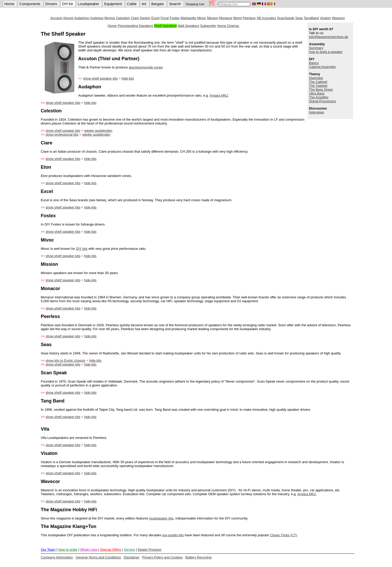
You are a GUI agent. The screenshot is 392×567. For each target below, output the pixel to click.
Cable (132, 4)
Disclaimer (131, 557)
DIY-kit (67, 4)
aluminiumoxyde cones (146, 67)
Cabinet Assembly (322, 67)
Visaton (325, 18)
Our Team (48, 550)
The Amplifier (319, 97)
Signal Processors (322, 101)
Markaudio (189, 18)
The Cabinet (318, 82)
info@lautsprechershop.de (329, 37)
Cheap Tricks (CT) (283, 535)
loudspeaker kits (161, 518)
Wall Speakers (188, 26)
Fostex (175, 18)
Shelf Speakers (165, 26)
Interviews (317, 112)
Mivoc (202, 18)
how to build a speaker (326, 52)
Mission (213, 18)
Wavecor (338, 18)
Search (175, 4)
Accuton (56, 18)
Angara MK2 (219, 95)
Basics (314, 63)
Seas (299, 18)
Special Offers (111, 550)
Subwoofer (208, 26)
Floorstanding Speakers (135, 26)
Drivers (51, 4)
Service (129, 550)
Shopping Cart (195, 4)
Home (9, 4)
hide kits (128, 78)
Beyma (110, 18)
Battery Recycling (198, 557)
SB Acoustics (266, 18)
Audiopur (97, 18)
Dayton (145, 18)
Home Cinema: (228, 26)
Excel (155, 18)
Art (144, 4)
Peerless (249, 18)
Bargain (158, 4)
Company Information (57, 557)
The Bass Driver (321, 90)
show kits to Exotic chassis (66, 360)
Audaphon (82, 18)
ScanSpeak (286, 18)
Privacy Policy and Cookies (162, 557)
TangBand (311, 18)
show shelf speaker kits (100, 78)
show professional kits (62, 134)
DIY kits (82, 249)
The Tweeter (318, 86)
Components (30, 4)
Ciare (135, 18)
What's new (89, 550)
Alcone (68, 18)
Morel (238, 18)
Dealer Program (150, 550)
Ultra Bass (317, 93)
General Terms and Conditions (98, 557)
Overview (316, 78)
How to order (68, 550)
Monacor (226, 18)
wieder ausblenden (98, 131)
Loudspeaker (88, 4)
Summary (316, 48)
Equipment (113, 4)
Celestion (123, 18)
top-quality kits (173, 535)
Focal (165, 18)
